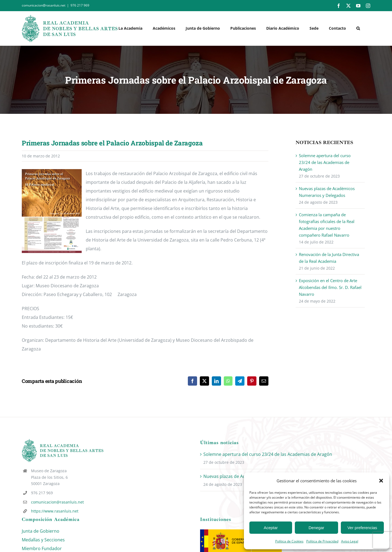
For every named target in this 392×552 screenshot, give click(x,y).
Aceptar (271, 528)
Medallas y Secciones (43, 540)
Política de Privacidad (322, 541)
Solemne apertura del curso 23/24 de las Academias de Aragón (325, 162)
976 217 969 (80, 5)
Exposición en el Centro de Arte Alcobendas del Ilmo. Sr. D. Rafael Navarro (330, 287)
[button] (381, 481)
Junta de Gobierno (41, 531)
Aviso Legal (350, 541)
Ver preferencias (362, 528)
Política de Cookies (289, 541)
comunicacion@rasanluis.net (57, 502)
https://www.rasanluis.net (55, 511)
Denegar (317, 528)
